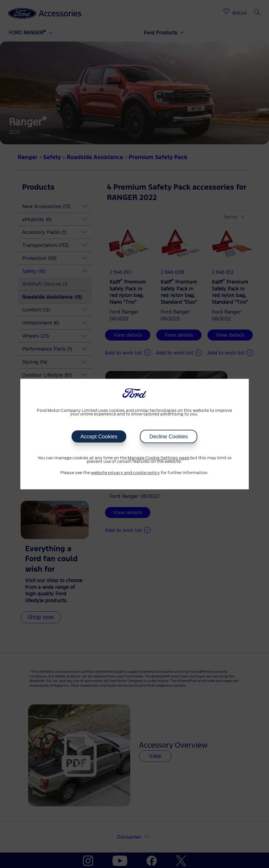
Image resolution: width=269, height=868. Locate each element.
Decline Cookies (169, 437)
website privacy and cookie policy (125, 473)
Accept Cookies (99, 437)
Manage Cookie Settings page (158, 458)
